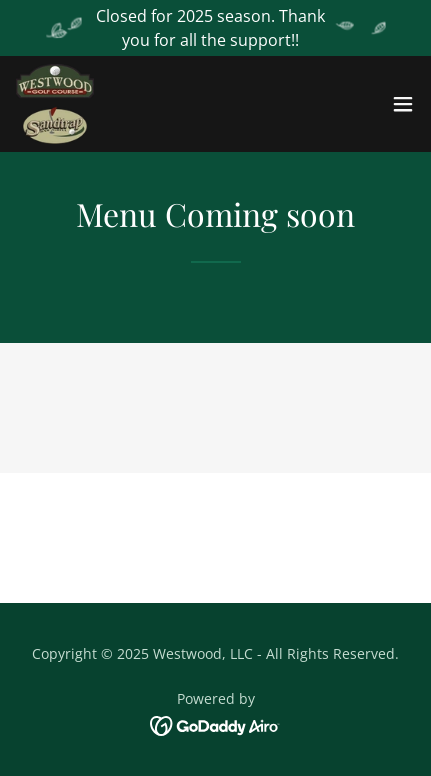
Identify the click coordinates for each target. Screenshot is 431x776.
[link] (55, 104)
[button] (403, 104)
